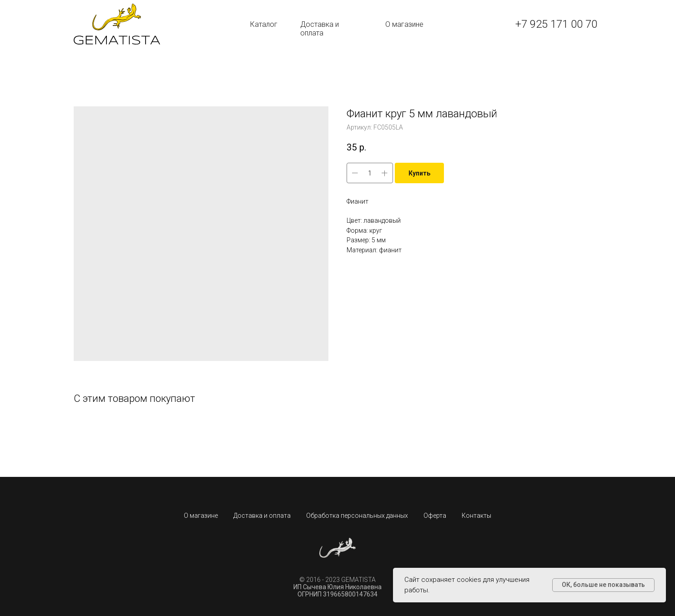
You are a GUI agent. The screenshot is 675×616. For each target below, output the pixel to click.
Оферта (435, 516)
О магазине (404, 24)
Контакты (476, 516)
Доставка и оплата (320, 29)
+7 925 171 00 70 (556, 24)
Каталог (264, 24)
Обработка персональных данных (357, 516)
